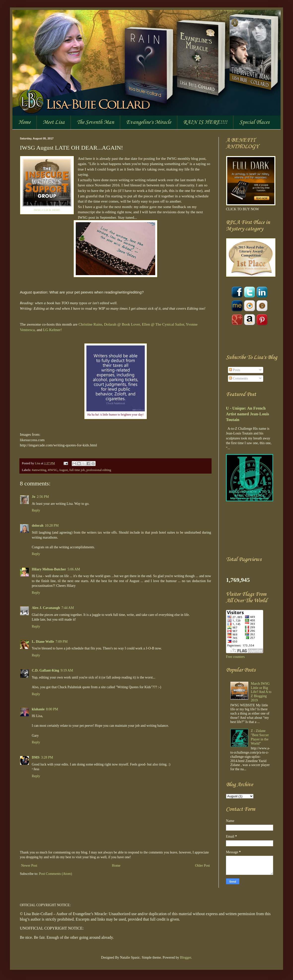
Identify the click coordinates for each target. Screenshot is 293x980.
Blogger (185, 958)
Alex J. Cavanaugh (46, 608)
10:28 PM (52, 526)
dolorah (38, 526)
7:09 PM (62, 642)
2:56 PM (43, 497)
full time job (77, 470)
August (63, 470)
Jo (34, 497)
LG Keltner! (53, 330)
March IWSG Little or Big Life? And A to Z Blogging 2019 (261, 692)
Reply (36, 510)
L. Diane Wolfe (43, 642)
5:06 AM (74, 569)
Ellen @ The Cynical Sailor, (163, 324)
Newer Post (29, 866)
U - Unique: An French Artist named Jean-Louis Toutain (248, 414)
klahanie (38, 709)
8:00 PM (52, 709)
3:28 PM (47, 757)
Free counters (235, 657)
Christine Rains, (91, 324)
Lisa (38, 463)
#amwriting (39, 470)
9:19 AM (67, 670)
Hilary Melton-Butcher (49, 569)
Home (24, 122)
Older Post (203, 866)
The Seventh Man (95, 122)
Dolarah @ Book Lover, (123, 324)
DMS (36, 757)
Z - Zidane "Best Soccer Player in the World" (260, 737)
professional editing (99, 470)
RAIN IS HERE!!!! (205, 122)
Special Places (254, 122)
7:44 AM (68, 608)
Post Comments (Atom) (55, 874)
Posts (235, 370)
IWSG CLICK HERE (47, 210)
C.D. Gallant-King (45, 670)
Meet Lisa (54, 122)
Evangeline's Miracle (149, 122)
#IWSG (53, 470)
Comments (238, 378)
